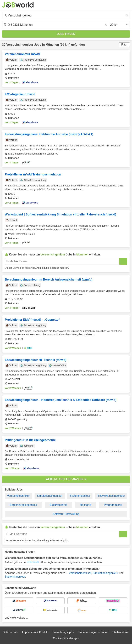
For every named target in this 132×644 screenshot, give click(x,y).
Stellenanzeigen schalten (93, 632)
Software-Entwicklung (66, 514)
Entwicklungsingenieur (111, 496)
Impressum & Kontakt (35, 632)
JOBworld (33, 562)
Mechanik (85, 505)
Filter (124, 45)
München (52, 45)
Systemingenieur (80, 496)
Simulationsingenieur (50, 496)
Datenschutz (10, 632)
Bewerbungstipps (63, 632)
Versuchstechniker (18, 496)
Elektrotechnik (59, 505)
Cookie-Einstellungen (66, 638)
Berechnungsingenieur (24, 505)
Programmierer (113, 505)
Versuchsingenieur (20, 45)
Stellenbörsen (121, 632)
